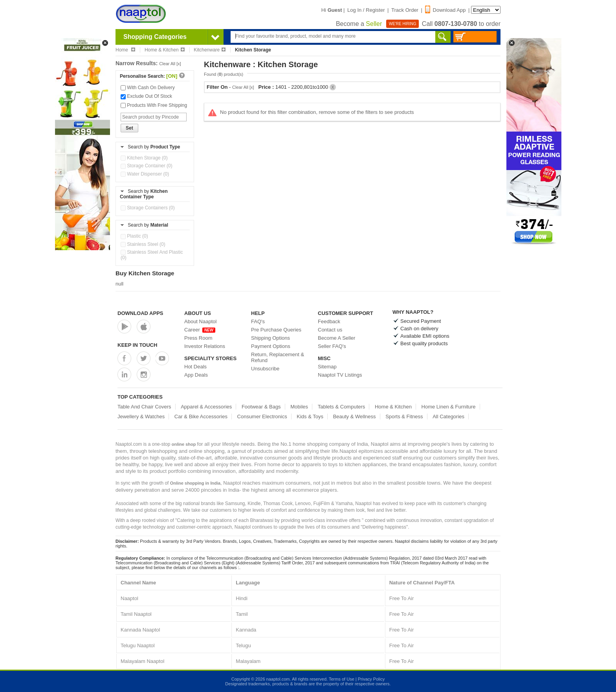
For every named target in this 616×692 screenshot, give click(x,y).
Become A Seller (336, 338)
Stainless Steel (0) (143, 244)
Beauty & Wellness (355, 416)
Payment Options (271, 346)
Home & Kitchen (165, 50)
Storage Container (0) (147, 166)
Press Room (198, 338)
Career (200, 330)
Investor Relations (205, 346)
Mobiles (299, 407)
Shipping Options (270, 338)
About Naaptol (200, 321)
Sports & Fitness (404, 416)
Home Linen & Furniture (449, 407)
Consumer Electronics (262, 416)
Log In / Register (366, 10)
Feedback (329, 321)
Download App (445, 10)
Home (125, 50)
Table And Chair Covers (144, 407)
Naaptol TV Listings (340, 375)
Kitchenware (210, 50)
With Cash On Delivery (148, 88)
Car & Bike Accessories (201, 416)
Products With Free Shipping (154, 105)
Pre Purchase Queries (276, 330)
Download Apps (140, 313)
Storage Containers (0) (148, 208)
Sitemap (327, 367)
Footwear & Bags (261, 407)
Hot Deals (195, 367)
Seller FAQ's (332, 346)
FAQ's (258, 321)
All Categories (448, 416)
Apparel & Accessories (206, 407)
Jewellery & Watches (141, 416)
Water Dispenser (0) (145, 174)
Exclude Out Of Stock (146, 96)
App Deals (196, 375)
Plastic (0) (134, 236)
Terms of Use (342, 679)
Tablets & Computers (342, 407)
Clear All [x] (170, 64)
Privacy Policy (371, 679)
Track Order (405, 10)
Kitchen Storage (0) (144, 158)
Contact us (330, 330)
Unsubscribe (265, 369)
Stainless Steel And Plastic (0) (152, 255)
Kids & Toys (310, 416)
